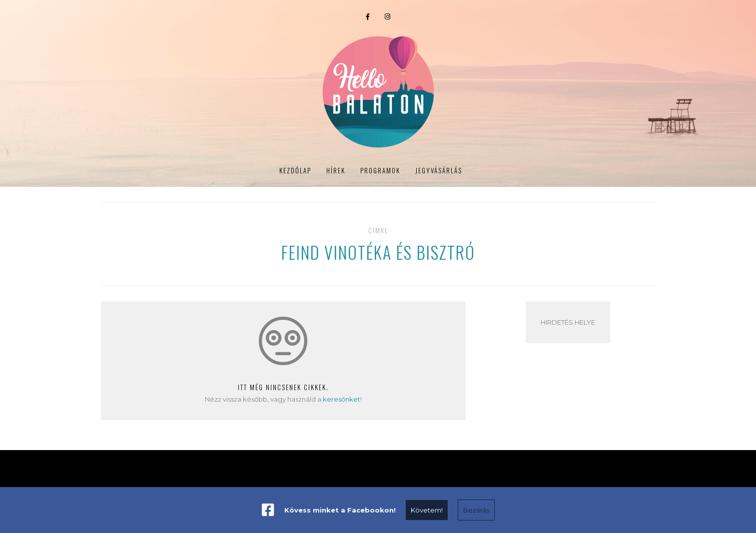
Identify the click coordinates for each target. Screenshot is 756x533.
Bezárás (476, 510)
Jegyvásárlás (610, 93)
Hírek (134, 93)
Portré (559, 93)
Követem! (427, 510)
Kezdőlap (295, 170)
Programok (178, 93)
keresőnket (342, 399)
